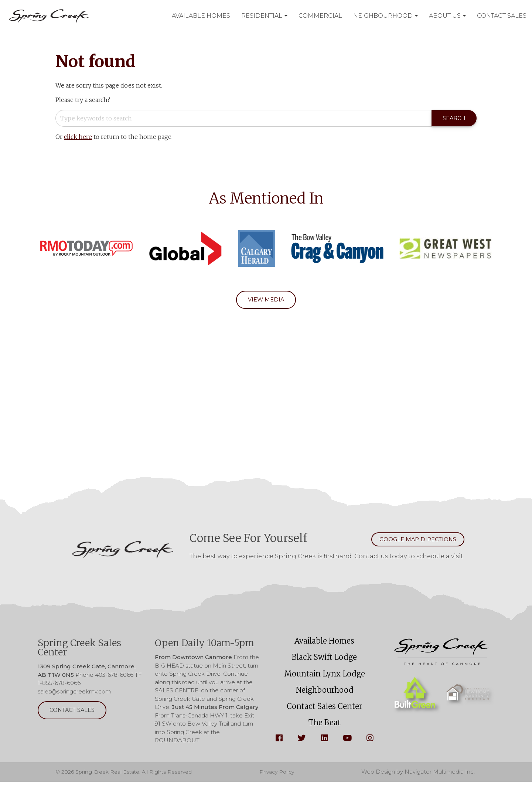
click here (78, 137)
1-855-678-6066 (59, 686)
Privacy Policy (281, 788)
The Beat (325, 738)
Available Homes (324, 645)
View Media (266, 301)
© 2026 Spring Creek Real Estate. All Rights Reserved (127, 788)
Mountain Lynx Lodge (325, 682)
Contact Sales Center (325, 719)
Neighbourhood (325, 701)
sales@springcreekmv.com (74, 695)
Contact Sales (200, 25)
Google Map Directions (410, 542)
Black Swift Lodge (324, 664)
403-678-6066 (114, 678)
